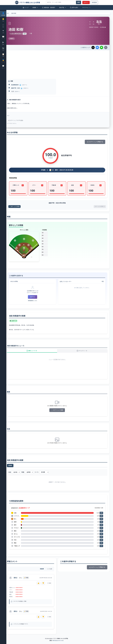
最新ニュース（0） (36, 352)
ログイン (86, 2)
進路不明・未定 (21, 88)
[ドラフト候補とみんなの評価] (30, 2)
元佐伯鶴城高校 (21, 34)
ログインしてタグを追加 (21, 120)
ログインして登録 (60, 413)
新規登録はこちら (36, 301)
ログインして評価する (95, 142)
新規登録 (94, 2)
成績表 (15, 468)
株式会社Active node (58, 643)
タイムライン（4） (84, 352)
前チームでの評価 (21, 207)
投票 (101, 515)
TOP (12, 13)
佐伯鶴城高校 (20, 85)
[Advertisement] (60, 63)
